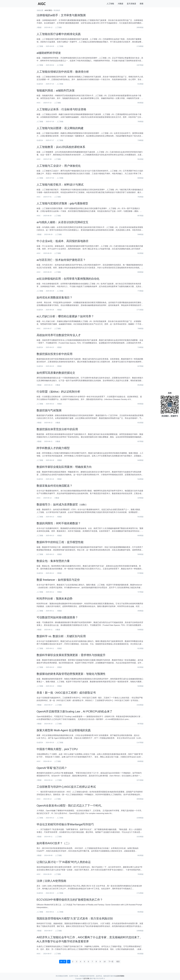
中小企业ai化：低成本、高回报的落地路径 (63, 241)
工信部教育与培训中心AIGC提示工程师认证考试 (66, 787)
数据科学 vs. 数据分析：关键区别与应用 (61, 636)
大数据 (120, 4)
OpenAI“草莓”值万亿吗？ (52, 768)
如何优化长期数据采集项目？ (55, 297)
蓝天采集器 (131, 4)
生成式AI (40, 84)
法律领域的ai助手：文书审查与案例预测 (61, 15)
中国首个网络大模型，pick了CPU (57, 749)
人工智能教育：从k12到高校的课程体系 (61, 147)
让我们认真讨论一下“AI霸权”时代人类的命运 (64, 862)
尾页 (118, 962)
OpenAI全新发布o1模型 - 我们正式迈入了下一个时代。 (70, 806)
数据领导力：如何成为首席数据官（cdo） (62, 504)
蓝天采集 (86, 978)
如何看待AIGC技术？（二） (54, 843)
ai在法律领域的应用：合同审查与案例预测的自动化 (68, 279)
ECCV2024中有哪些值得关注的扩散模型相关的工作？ (70, 900)
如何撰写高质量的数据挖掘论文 (56, 373)
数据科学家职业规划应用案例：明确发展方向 (64, 467)
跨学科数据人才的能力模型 (53, 448)
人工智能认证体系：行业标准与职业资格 (61, 109)
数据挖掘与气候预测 (49, 410)
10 (105, 962)
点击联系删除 (120, 976)
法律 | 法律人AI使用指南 (51, 881)
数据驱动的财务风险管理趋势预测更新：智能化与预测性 (71, 674)
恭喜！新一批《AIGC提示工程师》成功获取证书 (66, 693)
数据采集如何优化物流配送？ (55, 486)
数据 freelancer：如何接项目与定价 (58, 580)
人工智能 (110, 4)
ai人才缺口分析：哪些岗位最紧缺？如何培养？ (65, 316)
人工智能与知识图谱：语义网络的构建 (60, 128)
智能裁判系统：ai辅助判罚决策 (56, 90)
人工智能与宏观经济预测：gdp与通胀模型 (62, 203)
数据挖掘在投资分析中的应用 (55, 354)
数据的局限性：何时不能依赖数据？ (59, 523)
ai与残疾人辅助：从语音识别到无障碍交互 (63, 222)
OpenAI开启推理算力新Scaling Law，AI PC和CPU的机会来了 (75, 711)
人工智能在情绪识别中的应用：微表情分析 (63, 72)
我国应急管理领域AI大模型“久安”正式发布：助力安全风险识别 (75, 918)
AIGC (39, 103)
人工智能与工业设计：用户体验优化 (59, 166)
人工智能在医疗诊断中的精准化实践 (59, 34)
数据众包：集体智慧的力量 (53, 561)
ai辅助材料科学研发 (49, 53)
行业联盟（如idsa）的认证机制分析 (58, 392)
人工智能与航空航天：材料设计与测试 (60, 185)
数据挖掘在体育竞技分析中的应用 (57, 429)
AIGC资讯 (48, 10)
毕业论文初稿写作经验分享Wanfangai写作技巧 (65, 824)
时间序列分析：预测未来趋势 (55, 599)
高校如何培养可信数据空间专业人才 (59, 335)
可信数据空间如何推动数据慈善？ (57, 617)
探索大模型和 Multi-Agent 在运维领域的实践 (64, 730)
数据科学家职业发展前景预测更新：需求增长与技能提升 (71, 655)
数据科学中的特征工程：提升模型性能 (60, 542)
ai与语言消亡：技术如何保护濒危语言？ (61, 260)
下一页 (111, 962)
